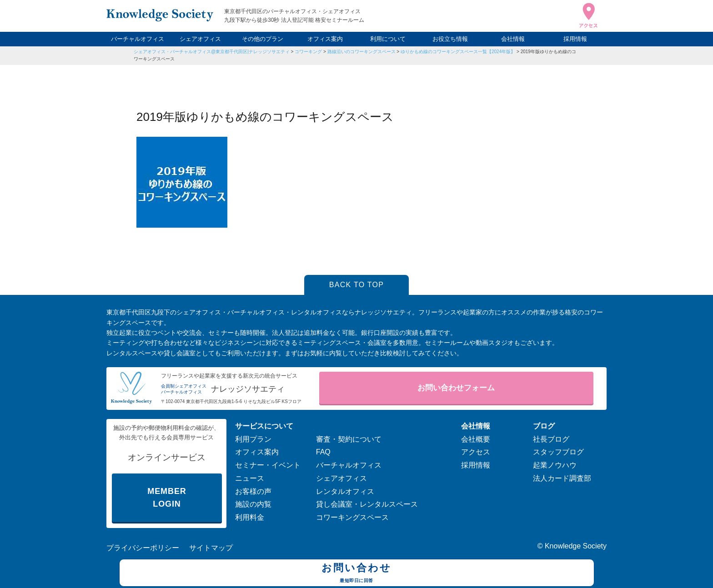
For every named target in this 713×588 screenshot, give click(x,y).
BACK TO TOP (357, 285)
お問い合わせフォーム (456, 388)
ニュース (250, 478)
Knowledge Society (576, 546)
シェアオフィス (200, 39)
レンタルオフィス (345, 491)
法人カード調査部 (562, 478)
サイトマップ (211, 548)
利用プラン (253, 439)
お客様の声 (253, 491)
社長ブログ (551, 439)
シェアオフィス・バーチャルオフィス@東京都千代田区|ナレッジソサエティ (212, 52)
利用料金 (250, 517)
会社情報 (513, 39)
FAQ (323, 452)
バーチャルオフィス (138, 39)
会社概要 (476, 439)
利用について (388, 39)
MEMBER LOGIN (167, 498)
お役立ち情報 (450, 39)
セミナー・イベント (268, 465)
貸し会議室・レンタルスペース (367, 504)
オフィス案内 (325, 39)
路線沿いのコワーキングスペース (362, 52)
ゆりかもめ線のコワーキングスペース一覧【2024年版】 (458, 52)
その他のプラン (263, 39)
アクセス (476, 452)
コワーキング (308, 52)
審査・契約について (349, 439)
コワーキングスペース (352, 517)
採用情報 (575, 39)
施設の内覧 (253, 504)
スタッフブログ (558, 452)
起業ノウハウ (555, 465)
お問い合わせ (357, 574)
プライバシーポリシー (143, 548)
